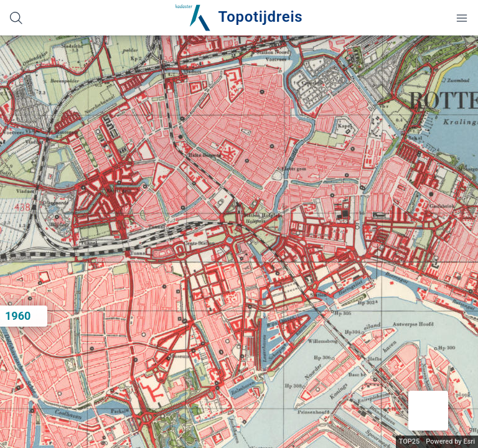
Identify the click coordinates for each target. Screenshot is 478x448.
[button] (428, 411)
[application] (239, 242)
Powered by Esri (450, 441)
